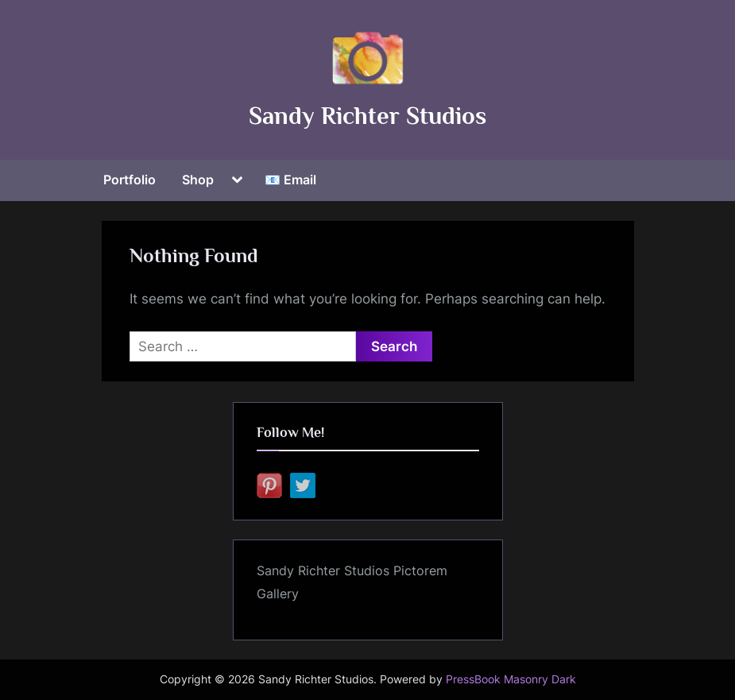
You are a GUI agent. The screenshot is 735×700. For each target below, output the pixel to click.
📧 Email (290, 180)
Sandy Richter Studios (367, 116)
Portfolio (130, 180)
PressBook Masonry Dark (511, 679)
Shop (198, 180)
